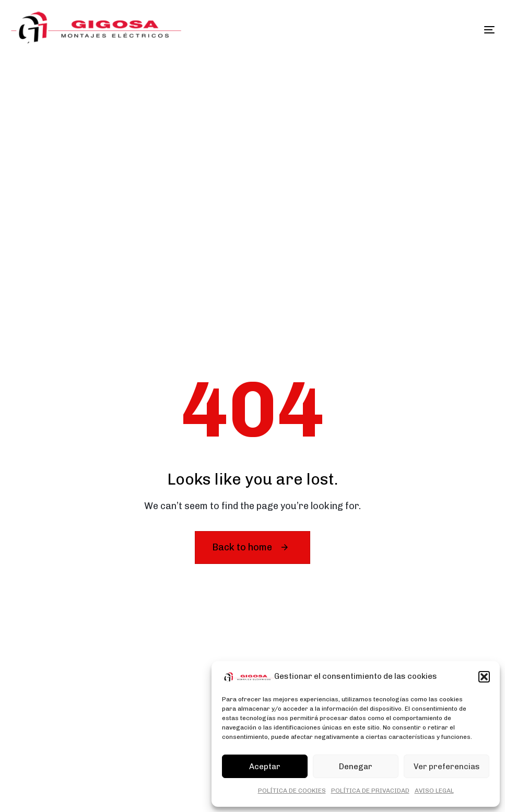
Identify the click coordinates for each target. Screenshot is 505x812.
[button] (484, 677)
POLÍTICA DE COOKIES (292, 791)
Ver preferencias (447, 767)
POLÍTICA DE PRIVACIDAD (370, 791)
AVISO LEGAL (434, 791)
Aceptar (265, 767)
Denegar (356, 767)
